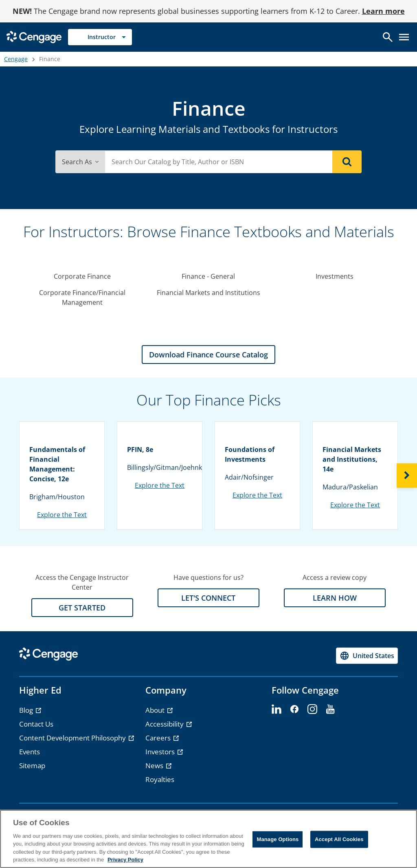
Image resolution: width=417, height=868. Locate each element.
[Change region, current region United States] (367, 656)
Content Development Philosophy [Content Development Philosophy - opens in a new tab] (73, 738)
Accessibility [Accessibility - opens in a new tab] (165, 724)
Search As (80, 162)
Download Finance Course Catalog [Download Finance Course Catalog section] (208, 355)
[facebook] (294, 709)
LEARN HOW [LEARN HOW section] (335, 598)
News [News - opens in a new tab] (155, 766)
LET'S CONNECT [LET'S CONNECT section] (208, 598)
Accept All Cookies (339, 839)
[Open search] (388, 37)
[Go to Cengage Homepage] (34, 36)
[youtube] (330, 709)
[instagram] (312, 709)
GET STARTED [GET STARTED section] (82, 608)
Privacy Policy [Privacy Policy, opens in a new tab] (125, 860)
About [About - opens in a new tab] (156, 710)
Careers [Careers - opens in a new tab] (159, 738)
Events (30, 752)
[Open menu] (404, 37)
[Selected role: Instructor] (100, 37)
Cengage (16, 59)
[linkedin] (277, 709)
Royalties (160, 779)
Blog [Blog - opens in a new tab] (27, 710)
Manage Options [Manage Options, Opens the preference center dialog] (278, 839)
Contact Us (36, 724)
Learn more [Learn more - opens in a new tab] (383, 11)
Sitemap (32, 766)
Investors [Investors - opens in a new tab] (161, 752)
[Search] (347, 162)
